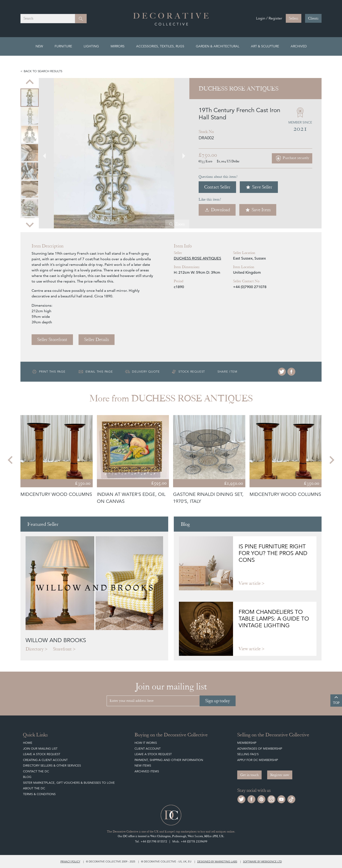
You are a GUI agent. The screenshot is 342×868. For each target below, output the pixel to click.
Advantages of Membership (260, 749)
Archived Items (147, 771)
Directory (35, 649)
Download (217, 210)
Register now (280, 775)
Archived (299, 46)
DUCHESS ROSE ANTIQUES (197, 258)
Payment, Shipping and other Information (169, 760)
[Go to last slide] (30, 82)
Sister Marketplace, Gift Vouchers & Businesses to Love (69, 783)
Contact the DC (36, 771)
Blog (27, 777)
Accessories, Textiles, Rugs (160, 46)
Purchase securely (292, 158)
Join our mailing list (40, 749)
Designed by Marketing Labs (217, 861)
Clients (313, 18)
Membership (247, 743)
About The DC (34, 788)
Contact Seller (217, 187)
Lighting (91, 46)
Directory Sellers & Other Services (52, 766)
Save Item (258, 210)
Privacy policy (70, 861)
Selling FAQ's (248, 754)
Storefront (62, 649)
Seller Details (97, 340)
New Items (143, 766)
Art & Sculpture (265, 46)
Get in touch (249, 775)
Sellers (294, 18)
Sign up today (218, 701)
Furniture (63, 46)
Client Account (148, 749)
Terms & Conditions (39, 794)
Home (28, 743)
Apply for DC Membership (258, 760)
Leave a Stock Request (42, 754)
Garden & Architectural (218, 46)
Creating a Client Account (45, 760)
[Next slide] (30, 224)
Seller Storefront (52, 340)
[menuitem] (30, 98)
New (39, 46)
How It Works (146, 743)
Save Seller (259, 187)
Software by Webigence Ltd (262, 861)
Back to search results (43, 71)
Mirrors (118, 46)
